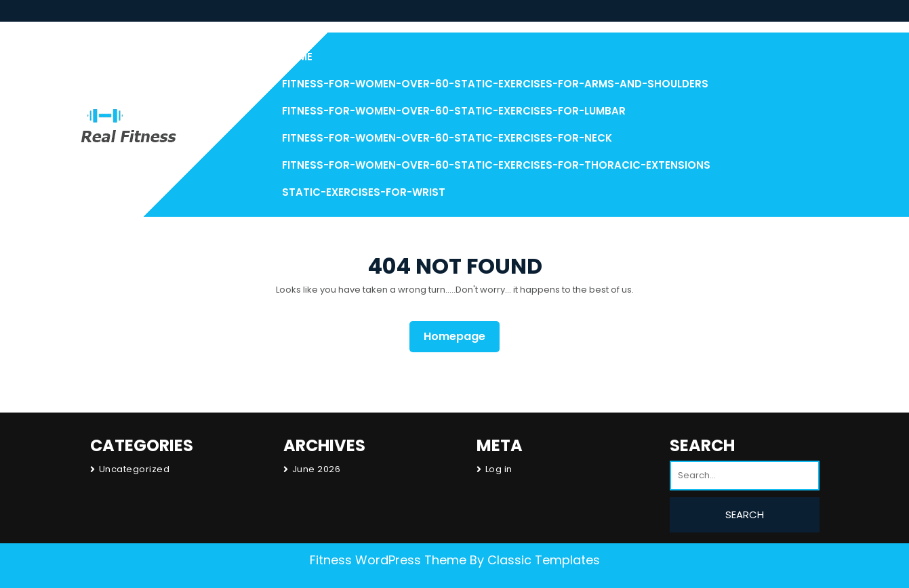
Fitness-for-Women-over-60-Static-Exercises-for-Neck (447, 138)
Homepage (460, 336)
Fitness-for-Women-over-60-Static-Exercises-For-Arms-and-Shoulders (495, 84)
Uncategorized (135, 469)
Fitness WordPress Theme (388, 560)
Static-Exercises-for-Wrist (364, 192)
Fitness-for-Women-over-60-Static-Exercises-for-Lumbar (454, 111)
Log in (499, 469)
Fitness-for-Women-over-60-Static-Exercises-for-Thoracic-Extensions (496, 165)
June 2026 (317, 469)
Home (297, 57)
